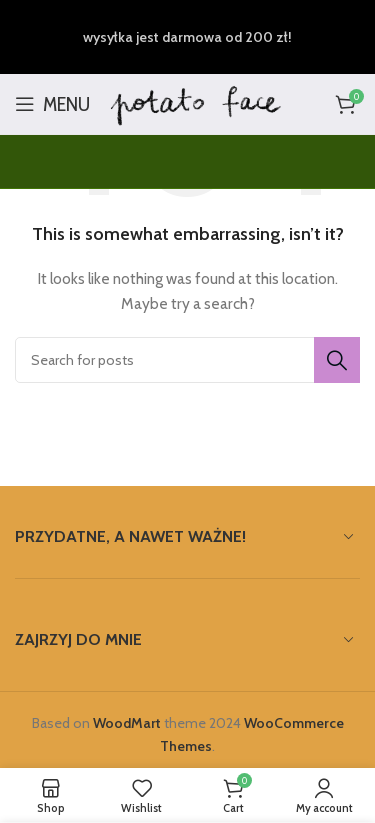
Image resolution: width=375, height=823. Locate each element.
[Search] (187, 360)
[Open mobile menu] (52, 104)
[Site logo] (196, 102)
